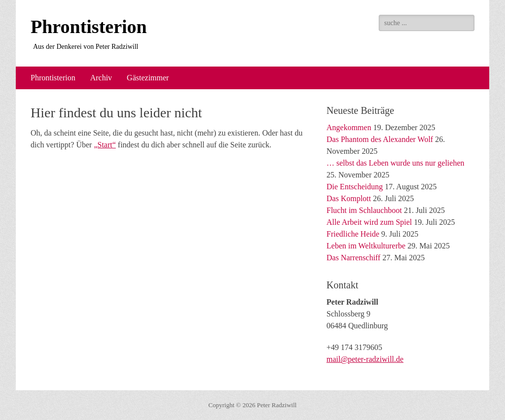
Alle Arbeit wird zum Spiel (369, 222)
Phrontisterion (89, 27)
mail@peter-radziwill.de (365, 359)
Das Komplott (349, 198)
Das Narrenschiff (353, 258)
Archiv (101, 78)
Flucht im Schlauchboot (364, 210)
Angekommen (349, 127)
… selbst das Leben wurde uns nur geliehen (395, 163)
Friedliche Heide (353, 234)
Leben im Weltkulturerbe (366, 246)
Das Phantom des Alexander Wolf (380, 139)
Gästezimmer (148, 78)
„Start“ (105, 145)
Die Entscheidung (355, 187)
